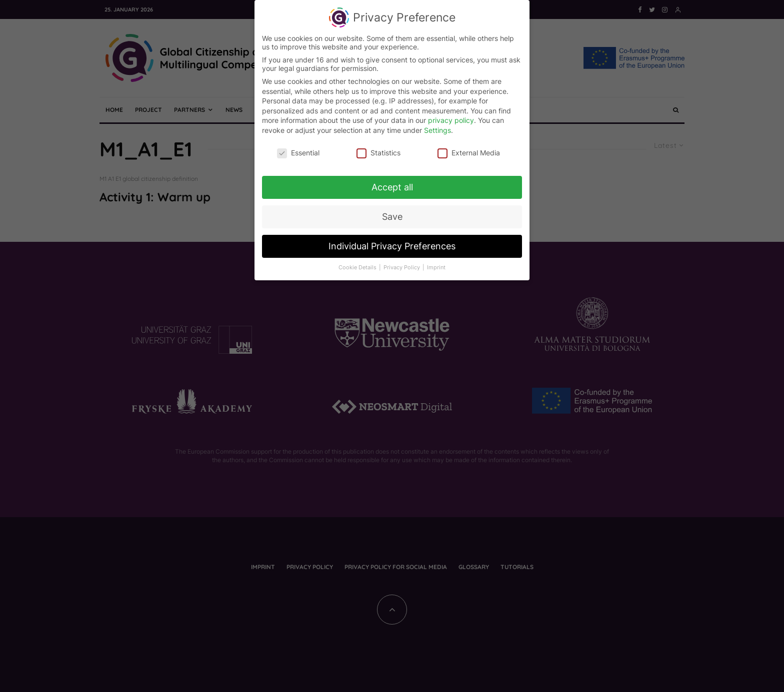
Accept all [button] (392, 185)
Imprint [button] (436, 266)
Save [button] (392, 215)
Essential (298, 150)
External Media (469, 150)
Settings (437, 128)
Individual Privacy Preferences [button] (392, 244)
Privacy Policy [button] (402, 266)
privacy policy (451, 118)
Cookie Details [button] (358, 266)
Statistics (378, 150)
